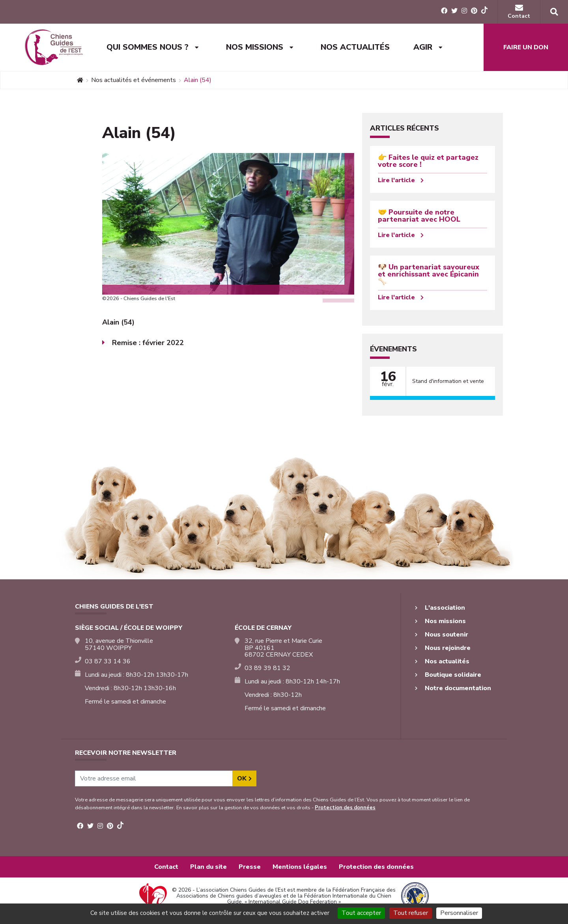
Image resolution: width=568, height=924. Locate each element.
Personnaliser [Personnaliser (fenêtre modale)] (459, 913)
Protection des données (345, 808)
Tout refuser (411, 913)
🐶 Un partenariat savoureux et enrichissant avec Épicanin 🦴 (429, 274)
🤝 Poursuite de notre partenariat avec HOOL (419, 216)
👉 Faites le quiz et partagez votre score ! (428, 161)
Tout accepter (361, 913)
